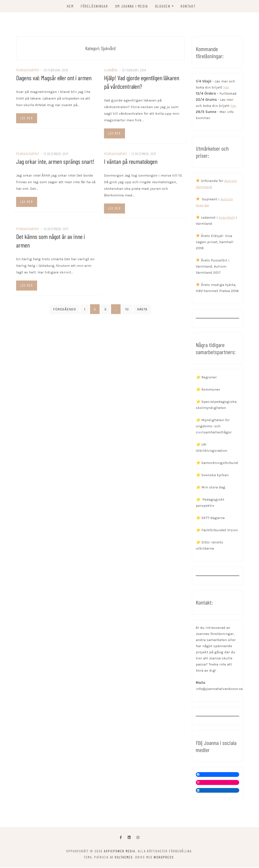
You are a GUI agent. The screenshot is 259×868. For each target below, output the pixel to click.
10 (127, 310)
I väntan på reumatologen (131, 162)
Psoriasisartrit (28, 70)
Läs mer (26, 118)
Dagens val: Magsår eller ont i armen (54, 78)
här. (234, 106)
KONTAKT (188, 6)
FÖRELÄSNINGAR (94, 6)
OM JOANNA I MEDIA (132, 6)
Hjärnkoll (227, 218)
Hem (70, 6)
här (226, 88)
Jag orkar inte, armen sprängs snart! (55, 162)
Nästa (142, 310)
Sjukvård (111, 70)
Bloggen (163, 6)
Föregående (64, 310)
